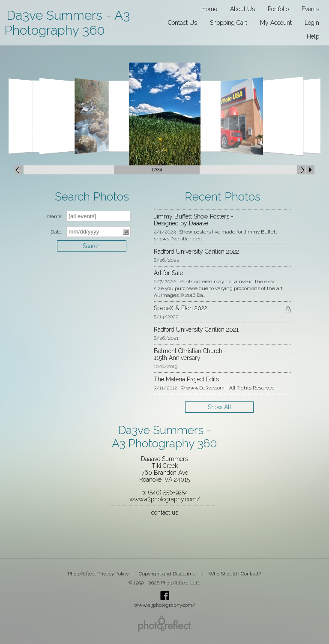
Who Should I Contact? (235, 574)
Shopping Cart (229, 23)
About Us (242, 9)
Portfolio (278, 9)
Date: (56, 232)
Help (313, 36)
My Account (276, 23)
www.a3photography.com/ (165, 499)
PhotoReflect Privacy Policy (98, 574)
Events (310, 9)
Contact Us (182, 23)
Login (312, 23)
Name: (55, 216)
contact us (165, 512)
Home (209, 9)
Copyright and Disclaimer (169, 574)
